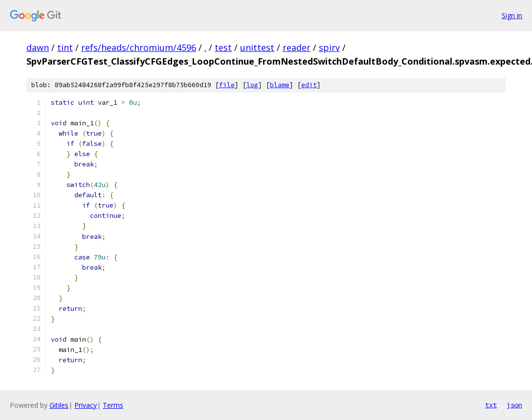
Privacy (86, 405)
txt (491, 405)
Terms (113, 405)
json (514, 405)
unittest (257, 47)
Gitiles (59, 405)
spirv (329, 47)
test (223, 47)
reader (297, 47)
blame (280, 85)
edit (309, 85)
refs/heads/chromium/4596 (139, 47)
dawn (38, 47)
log (252, 85)
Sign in (512, 15)
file (227, 85)
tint (65, 47)
